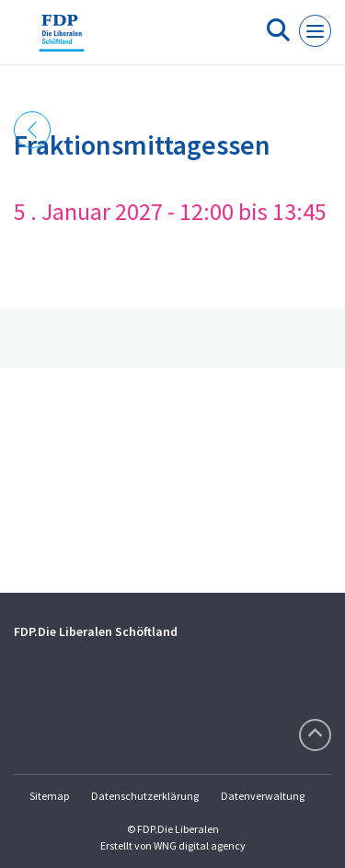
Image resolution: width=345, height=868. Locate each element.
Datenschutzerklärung (145, 796)
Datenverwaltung (263, 796)
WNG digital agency (200, 845)
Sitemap (49, 796)
